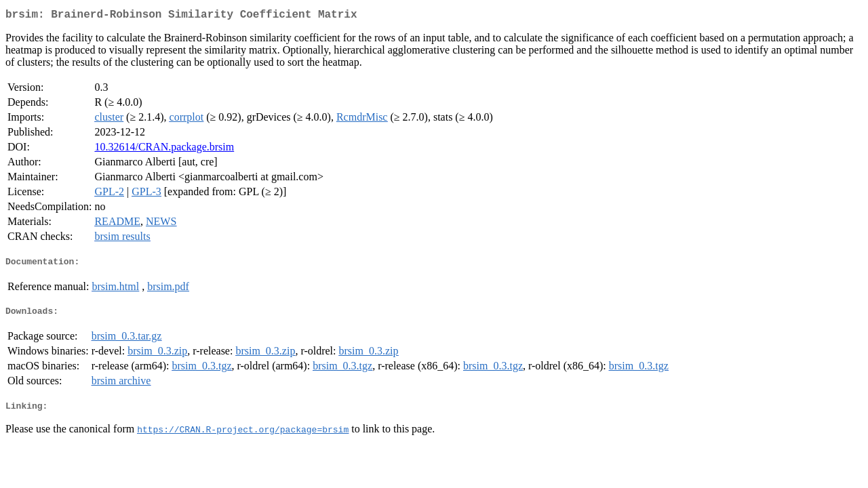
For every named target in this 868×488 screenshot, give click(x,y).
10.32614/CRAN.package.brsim (164, 149)
